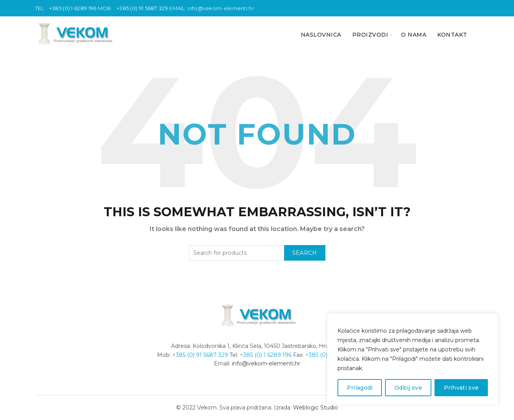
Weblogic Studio (315, 408)
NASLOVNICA (321, 35)
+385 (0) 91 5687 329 (142, 8)
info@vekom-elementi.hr (221, 8)
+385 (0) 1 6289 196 (73, 8)
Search (305, 253)
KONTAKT (452, 35)
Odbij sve (408, 388)
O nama (414, 35)
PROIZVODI (370, 35)
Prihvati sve (461, 388)
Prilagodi (360, 388)
